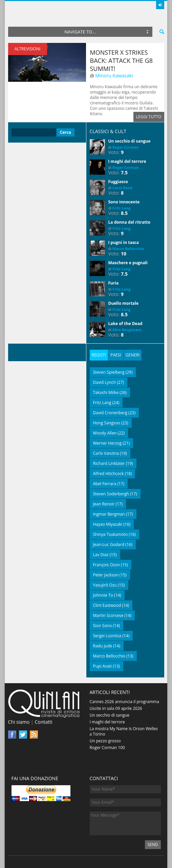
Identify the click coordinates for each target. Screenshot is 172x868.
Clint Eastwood (107, 605)
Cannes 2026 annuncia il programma (124, 702)
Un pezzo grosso (105, 741)
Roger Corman (126, 147)
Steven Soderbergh (111, 494)
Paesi (116, 355)
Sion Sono (103, 626)
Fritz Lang (122, 208)
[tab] (99, 355)
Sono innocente (124, 202)
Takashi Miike (106, 392)
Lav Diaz (101, 555)
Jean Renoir (104, 504)
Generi (133, 355)
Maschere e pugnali (128, 263)
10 (124, 254)
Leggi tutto (149, 117)
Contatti (43, 722)
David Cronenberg (110, 413)
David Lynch (105, 382)
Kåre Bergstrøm (127, 330)
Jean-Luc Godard (109, 544)
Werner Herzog (107, 443)
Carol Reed (122, 188)
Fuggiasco (118, 182)
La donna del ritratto (130, 222)
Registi (99, 355)
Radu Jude (103, 646)
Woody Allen (105, 433)
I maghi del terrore (127, 161)
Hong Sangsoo (107, 423)
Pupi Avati (103, 666)
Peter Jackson (106, 575)
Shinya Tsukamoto (111, 534)
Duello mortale (124, 303)
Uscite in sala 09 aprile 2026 (116, 708)
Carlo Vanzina (106, 453)
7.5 (124, 172)
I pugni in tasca (124, 242)
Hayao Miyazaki (108, 524)
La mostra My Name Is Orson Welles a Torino (124, 731)
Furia (114, 283)
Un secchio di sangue (130, 141)
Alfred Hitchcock (109, 474)
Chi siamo (19, 722)
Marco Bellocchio (128, 249)
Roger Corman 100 (107, 748)
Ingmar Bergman (109, 514)
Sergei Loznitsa (107, 636)
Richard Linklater (109, 463)
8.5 (124, 213)
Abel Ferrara (105, 484)
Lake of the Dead (125, 324)
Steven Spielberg (109, 372)
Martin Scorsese (108, 615)
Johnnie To (103, 595)
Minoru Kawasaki (114, 76)
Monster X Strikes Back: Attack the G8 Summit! (122, 60)
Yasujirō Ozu (105, 585)
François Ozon (107, 565)
